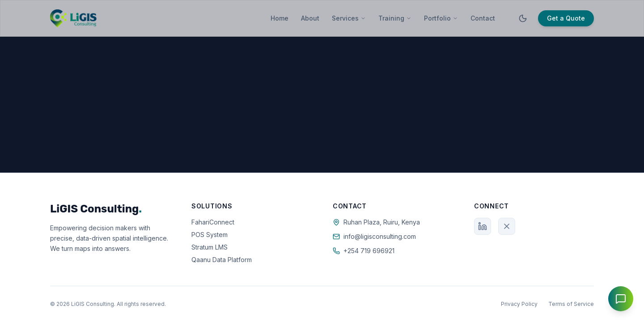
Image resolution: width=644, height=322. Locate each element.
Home (280, 18)
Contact (483, 18)
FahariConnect (213, 222)
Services (349, 18)
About (310, 18)
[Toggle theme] (523, 18)
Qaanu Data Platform (222, 260)
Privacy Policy (519, 304)
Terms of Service (571, 304)
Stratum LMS (210, 247)
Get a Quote (566, 18)
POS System (210, 235)
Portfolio (441, 18)
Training (395, 18)
